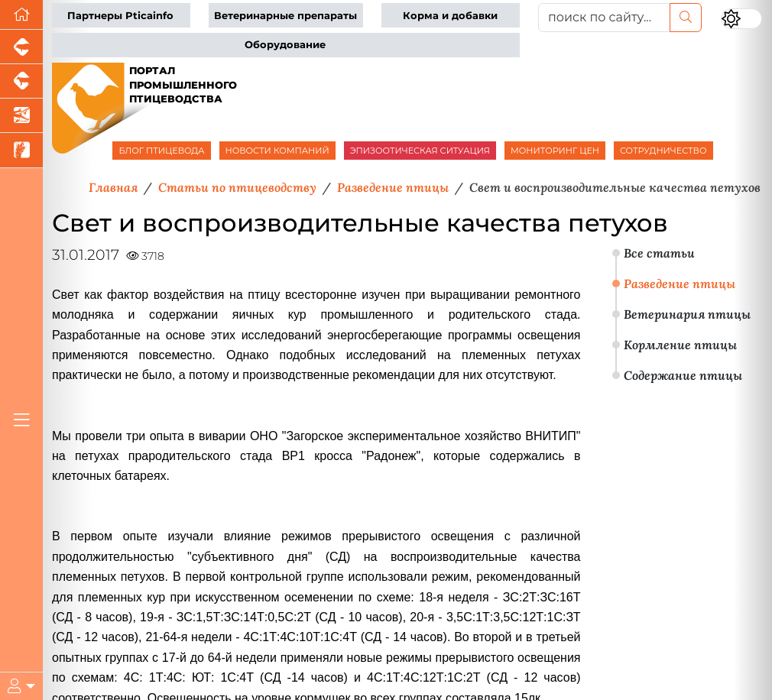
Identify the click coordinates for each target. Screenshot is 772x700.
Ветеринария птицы (687, 314)
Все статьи (659, 253)
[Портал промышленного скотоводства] (21, 81)
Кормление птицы (680, 345)
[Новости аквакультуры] (21, 116)
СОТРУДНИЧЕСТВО (663, 151)
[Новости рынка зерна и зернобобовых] (21, 150)
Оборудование (285, 45)
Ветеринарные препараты (285, 16)
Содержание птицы (683, 375)
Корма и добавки (450, 16)
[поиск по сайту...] (605, 18)
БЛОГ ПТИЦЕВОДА (161, 151)
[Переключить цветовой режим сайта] (741, 19)
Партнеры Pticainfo (120, 16)
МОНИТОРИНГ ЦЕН (555, 151)
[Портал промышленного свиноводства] (21, 47)
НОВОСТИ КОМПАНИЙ (277, 151)
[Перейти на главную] (21, 15)
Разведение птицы (680, 284)
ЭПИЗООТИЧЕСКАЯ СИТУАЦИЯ (420, 151)
